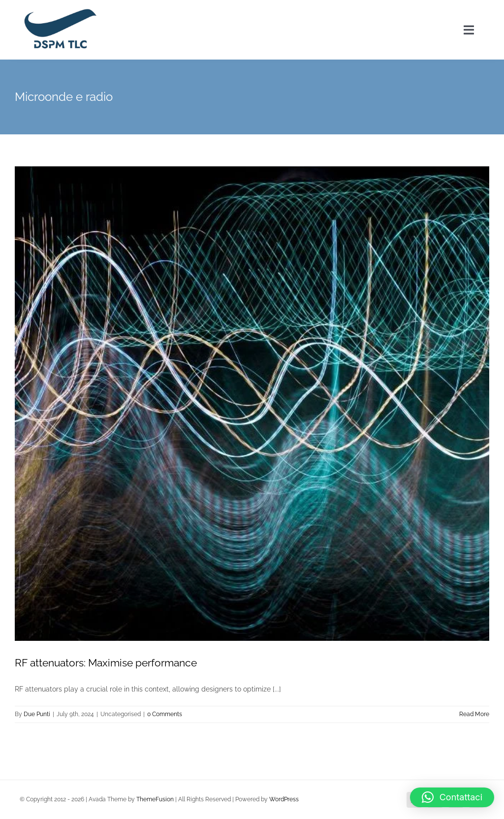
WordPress (284, 799)
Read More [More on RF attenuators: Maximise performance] (474, 714)
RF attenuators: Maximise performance (106, 663)
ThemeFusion (155, 799)
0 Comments (165, 714)
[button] (452, 797)
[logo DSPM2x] (60, 11)
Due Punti (37, 714)
